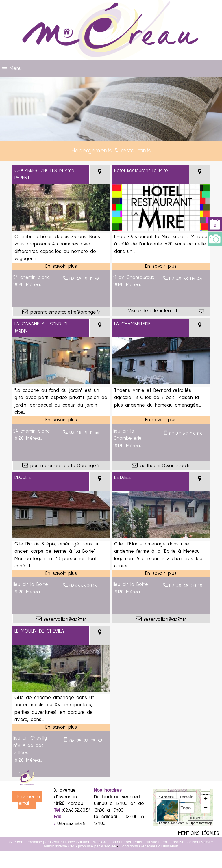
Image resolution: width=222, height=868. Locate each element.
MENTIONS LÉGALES (199, 833)
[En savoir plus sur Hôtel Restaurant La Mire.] (161, 267)
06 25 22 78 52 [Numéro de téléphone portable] (86, 741)
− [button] (206, 808)
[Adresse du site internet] (152, 312)
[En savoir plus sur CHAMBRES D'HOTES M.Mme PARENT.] (61, 267)
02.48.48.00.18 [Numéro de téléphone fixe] (83, 586)
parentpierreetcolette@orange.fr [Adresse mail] (64, 312)
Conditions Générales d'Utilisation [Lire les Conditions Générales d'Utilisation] (149, 846)
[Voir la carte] (100, 174)
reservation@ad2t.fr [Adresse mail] (64, 620)
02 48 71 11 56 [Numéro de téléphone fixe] (85, 279)
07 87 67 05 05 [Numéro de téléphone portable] (186, 434)
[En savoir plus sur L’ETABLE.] (161, 574)
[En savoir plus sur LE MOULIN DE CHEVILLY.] (61, 727)
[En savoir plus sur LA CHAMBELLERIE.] (161, 420)
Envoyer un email (30, 800)
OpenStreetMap (201, 823)
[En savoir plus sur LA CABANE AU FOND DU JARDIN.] (61, 420)
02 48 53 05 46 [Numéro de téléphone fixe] (186, 279)
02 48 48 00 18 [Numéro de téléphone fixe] (186, 586)
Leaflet (164, 823)
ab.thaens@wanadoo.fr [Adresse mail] (164, 466)
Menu (16, 68)
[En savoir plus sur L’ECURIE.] (61, 574)
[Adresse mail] (201, 312)
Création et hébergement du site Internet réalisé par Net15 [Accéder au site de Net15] (152, 842)
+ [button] (206, 799)
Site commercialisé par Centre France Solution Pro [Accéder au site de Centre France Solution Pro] (53, 842)
